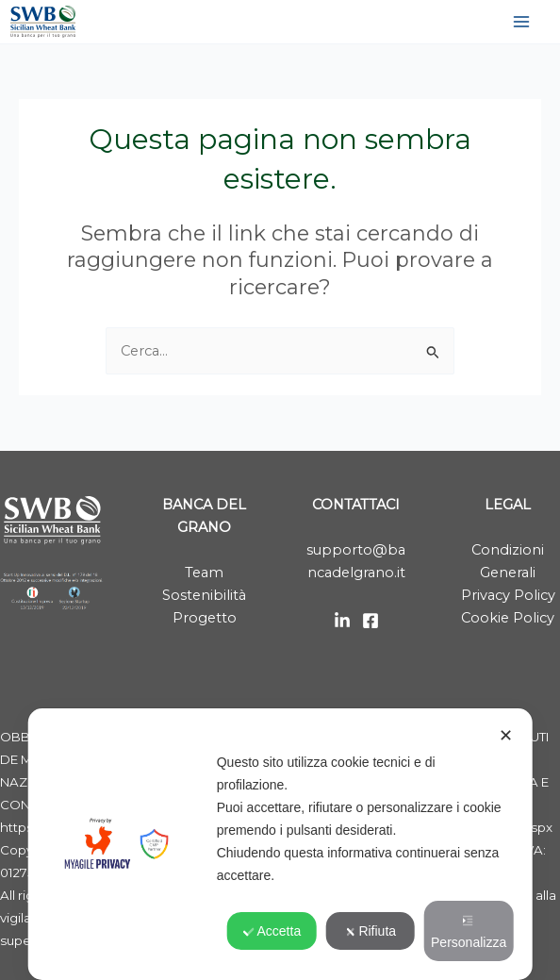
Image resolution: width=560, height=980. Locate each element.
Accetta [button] (272, 931)
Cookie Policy (508, 618)
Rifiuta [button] (370, 931)
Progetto (205, 618)
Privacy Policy (508, 595)
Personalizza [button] (469, 932)
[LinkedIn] (342, 621)
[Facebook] (371, 621)
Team (204, 573)
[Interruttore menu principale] (521, 22)
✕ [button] (506, 736)
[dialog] (280, 844)
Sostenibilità (204, 595)
